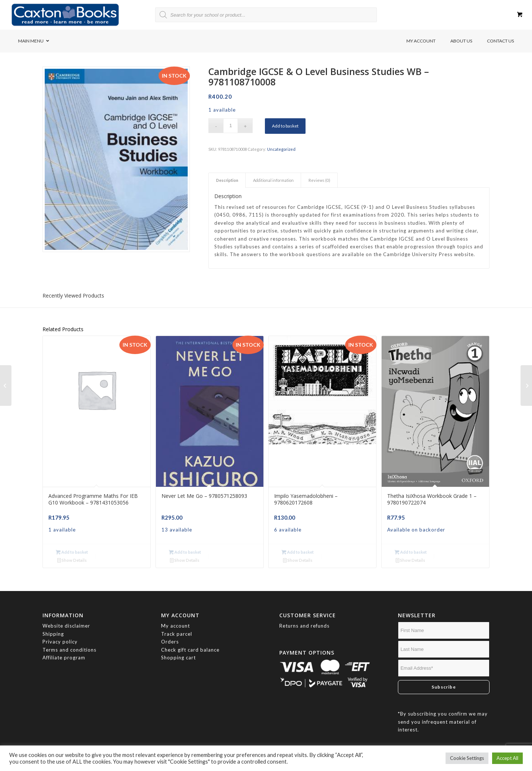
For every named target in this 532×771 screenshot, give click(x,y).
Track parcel (177, 626)
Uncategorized (281, 149)
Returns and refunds (304, 618)
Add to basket (285, 126)
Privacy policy (61, 634)
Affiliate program (64, 649)
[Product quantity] (231, 126)
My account (175, 618)
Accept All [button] (507, 758)
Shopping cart (178, 649)
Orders (170, 634)
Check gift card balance (190, 642)
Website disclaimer (66, 618)
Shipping (53, 626)
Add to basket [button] (71, 552)
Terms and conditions (69, 642)
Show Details (120, 552)
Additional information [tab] (273, 180)
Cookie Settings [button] (467, 758)
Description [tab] (227, 180)
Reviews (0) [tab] (319, 180)
